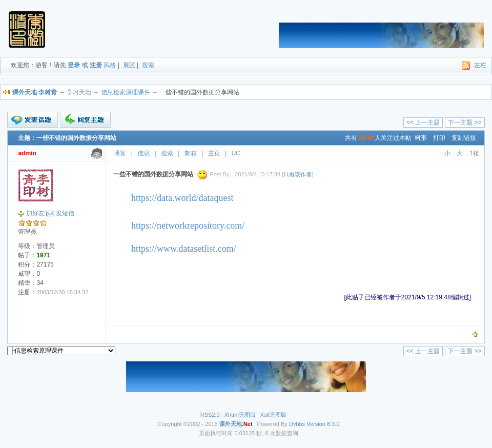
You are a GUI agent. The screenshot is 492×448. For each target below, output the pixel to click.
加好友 (35, 213)
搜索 (148, 65)
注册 (96, 65)
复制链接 (464, 138)
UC (235, 153)
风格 (110, 65)
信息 (143, 153)
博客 (120, 153)
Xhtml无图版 (240, 415)
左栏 (480, 65)
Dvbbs (297, 424)
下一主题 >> (465, 123)
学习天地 (79, 92)
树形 (421, 138)
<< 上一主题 (423, 123)
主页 (214, 153)
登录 (74, 65)
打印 (439, 138)
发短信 (65, 213)
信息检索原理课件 (126, 92)
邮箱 (191, 153)
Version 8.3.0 (323, 424)
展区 (129, 65)
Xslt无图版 (273, 415)
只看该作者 (298, 174)
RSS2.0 (210, 415)
